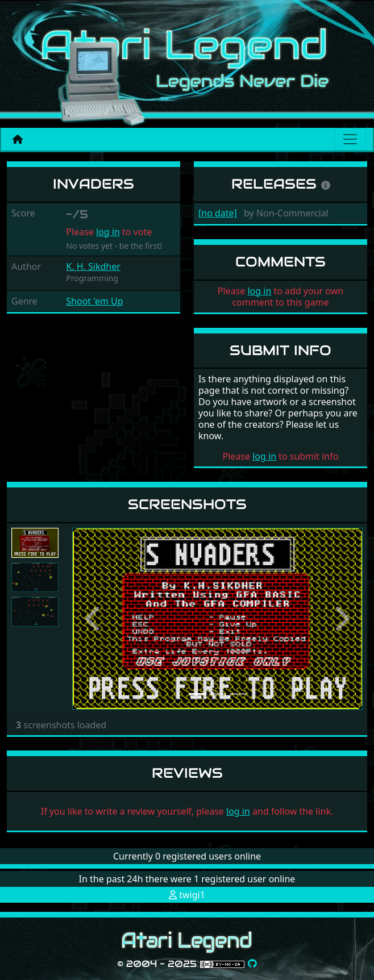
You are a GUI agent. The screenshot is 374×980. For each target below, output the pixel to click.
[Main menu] (350, 139)
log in (108, 232)
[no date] (218, 213)
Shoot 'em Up (94, 301)
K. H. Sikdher (93, 266)
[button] (94, 619)
